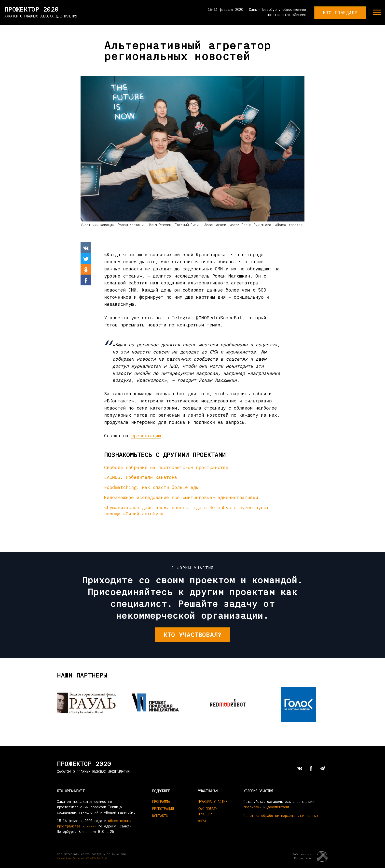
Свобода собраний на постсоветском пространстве (166, 467)
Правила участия (213, 802)
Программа (161, 802)
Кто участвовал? (192, 635)
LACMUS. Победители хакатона (141, 477)
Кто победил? (340, 13)
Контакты (160, 816)
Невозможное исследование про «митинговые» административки (181, 497)
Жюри (202, 821)
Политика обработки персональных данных (281, 816)
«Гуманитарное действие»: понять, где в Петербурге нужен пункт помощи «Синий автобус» (186, 510)
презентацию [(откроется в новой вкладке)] (146, 436)
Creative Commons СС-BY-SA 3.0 (82, 858)
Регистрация (163, 809)
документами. (279, 807)
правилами (252, 807)
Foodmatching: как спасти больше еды (151, 487)
